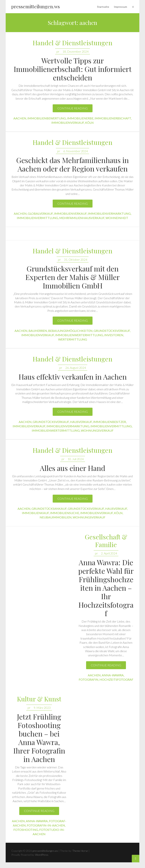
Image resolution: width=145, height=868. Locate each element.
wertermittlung (73, 339)
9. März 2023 (42, 708)
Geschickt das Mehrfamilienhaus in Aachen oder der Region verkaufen (72, 164)
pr (58, 51)
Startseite (103, 7)
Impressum (120, 7)
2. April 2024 (109, 553)
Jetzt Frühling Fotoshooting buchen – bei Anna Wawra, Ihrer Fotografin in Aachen (39, 738)
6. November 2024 (76, 151)
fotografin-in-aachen (46, 825)
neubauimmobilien (56, 517)
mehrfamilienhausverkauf (82, 218)
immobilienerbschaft (113, 118)
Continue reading (73, 108)
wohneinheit (117, 218)
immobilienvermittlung (37, 218)
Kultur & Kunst (39, 699)
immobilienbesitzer (110, 422)
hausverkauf (81, 422)
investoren (114, 335)
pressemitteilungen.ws (36, 6)
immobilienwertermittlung (79, 335)
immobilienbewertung (47, 118)
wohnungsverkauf (97, 430)
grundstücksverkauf (112, 331)
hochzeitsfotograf (116, 679)
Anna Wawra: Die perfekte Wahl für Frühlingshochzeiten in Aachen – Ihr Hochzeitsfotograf (106, 588)
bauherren (38, 331)
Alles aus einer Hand (72, 468)
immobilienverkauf (68, 123)
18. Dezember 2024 (76, 51)
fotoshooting (26, 830)
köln (89, 123)
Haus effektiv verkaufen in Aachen (73, 377)
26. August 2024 (76, 368)
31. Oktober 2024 (76, 259)
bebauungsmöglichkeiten (70, 331)
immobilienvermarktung (109, 213)
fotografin (89, 679)
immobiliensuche (65, 513)
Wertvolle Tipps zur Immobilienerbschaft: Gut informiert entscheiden (73, 69)
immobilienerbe (80, 118)
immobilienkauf (35, 513)
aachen (20, 118)
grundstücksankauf (49, 509)
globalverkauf (40, 213)
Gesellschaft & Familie (106, 541)
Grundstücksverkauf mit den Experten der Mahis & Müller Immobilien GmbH (72, 277)
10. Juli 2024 (76, 459)
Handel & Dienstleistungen (72, 43)
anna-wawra (113, 675)
